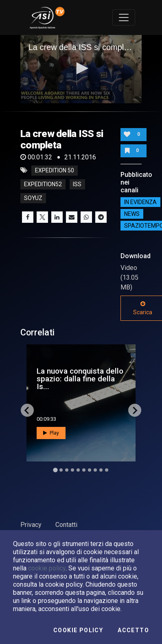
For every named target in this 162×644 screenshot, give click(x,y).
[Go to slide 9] (101, 470)
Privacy (31, 525)
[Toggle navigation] (124, 17)
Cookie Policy (78, 630)
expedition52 (43, 184)
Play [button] (51, 433)
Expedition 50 (55, 170)
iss (77, 184)
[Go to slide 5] (78, 470)
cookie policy (47, 568)
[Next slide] (135, 410)
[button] (81, 68)
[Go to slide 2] (61, 470)
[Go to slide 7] (90, 470)
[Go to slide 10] (107, 470)
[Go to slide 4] (72, 470)
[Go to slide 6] (84, 470)
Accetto (133, 630)
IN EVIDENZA (140, 202)
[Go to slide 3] (67, 470)
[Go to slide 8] (95, 470)
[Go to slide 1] (55, 470)
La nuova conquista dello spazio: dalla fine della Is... (80, 379)
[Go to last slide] (27, 410)
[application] (81, 69)
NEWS (132, 214)
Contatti (66, 525)
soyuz (33, 198)
